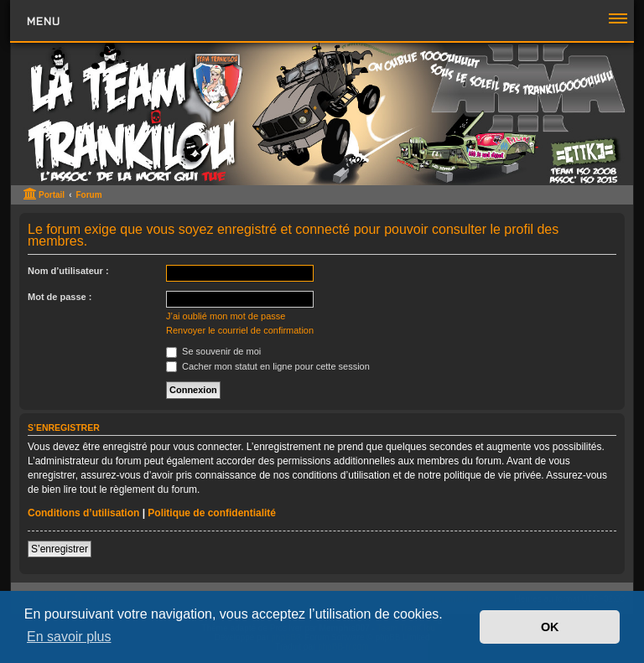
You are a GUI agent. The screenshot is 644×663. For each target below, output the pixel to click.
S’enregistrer (60, 549)
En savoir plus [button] (69, 637)
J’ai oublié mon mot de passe (226, 316)
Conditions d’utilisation (83, 513)
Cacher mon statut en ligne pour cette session (268, 366)
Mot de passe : (60, 297)
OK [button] (550, 627)
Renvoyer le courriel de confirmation (240, 330)
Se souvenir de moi (213, 351)
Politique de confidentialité (212, 513)
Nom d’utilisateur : (68, 271)
